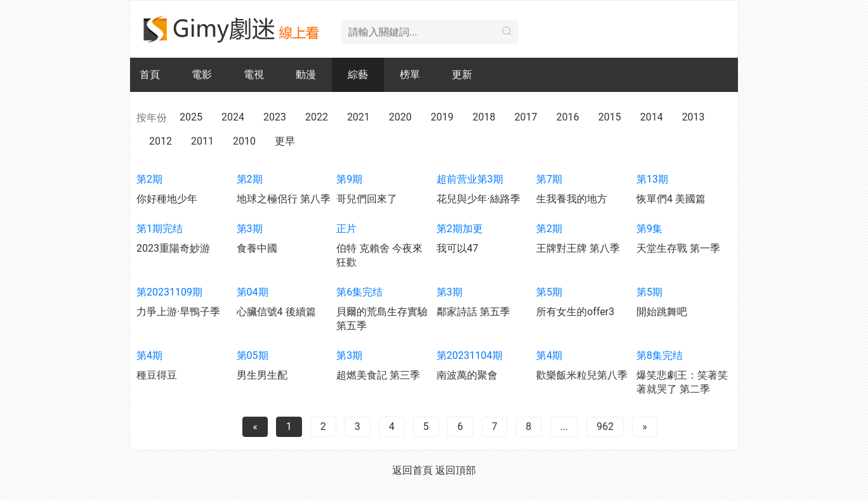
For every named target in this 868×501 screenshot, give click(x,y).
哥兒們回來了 (367, 199)
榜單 (410, 75)
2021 (358, 117)
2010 (244, 141)
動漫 (306, 75)
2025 (191, 117)
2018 (484, 117)
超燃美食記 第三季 (378, 375)
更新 (462, 75)
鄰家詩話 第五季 (473, 312)
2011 (202, 141)
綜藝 (358, 75)
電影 (202, 75)
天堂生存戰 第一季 (678, 248)
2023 (275, 117)
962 (605, 426)
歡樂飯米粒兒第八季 (582, 375)
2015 (610, 117)
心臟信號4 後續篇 (276, 312)
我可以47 (457, 248)
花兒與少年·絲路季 (478, 199)
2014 (652, 117)
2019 (442, 117)
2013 (694, 117)
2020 (400, 117)
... (564, 426)
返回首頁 (412, 470)
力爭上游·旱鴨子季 (178, 312)
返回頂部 (456, 470)
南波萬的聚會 (467, 375)
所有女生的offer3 (575, 312)
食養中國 (257, 248)
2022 (317, 117)
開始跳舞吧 (662, 312)
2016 (568, 117)
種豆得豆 (157, 375)
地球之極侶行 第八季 (284, 199)
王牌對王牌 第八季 (578, 248)
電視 (254, 75)
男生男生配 (262, 375)
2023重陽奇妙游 (173, 248)
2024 (233, 117)
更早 (285, 141)
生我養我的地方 (572, 199)
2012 (161, 141)
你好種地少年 (167, 199)
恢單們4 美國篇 (671, 199)
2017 (526, 117)
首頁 (150, 75)
